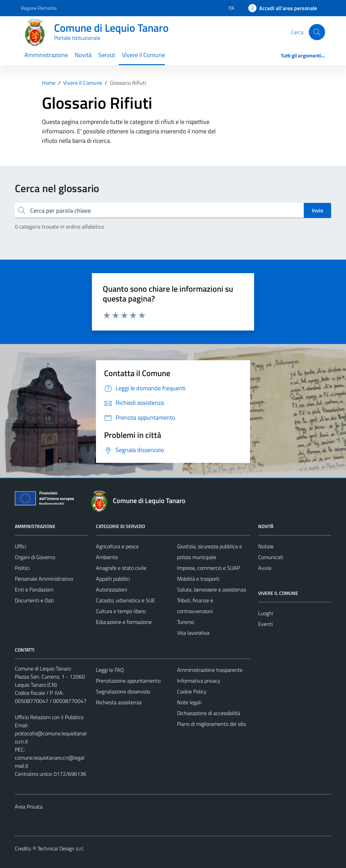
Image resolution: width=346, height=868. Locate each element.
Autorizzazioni (112, 589)
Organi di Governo (35, 557)
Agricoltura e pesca (117, 546)
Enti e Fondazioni (34, 589)
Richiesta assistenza (119, 702)
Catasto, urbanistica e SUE (126, 600)
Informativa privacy (199, 681)
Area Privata (29, 807)
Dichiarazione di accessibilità (208, 713)
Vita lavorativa (193, 633)
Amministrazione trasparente (210, 670)
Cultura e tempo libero (121, 611)
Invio (317, 210)
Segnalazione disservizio (123, 691)
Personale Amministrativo (44, 579)
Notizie (266, 546)
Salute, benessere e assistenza (212, 589)
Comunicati (271, 557)
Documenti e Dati (34, 600)
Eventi (265, 624)
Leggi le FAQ (110, 670)
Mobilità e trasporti (198, 579)
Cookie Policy (192, 691)
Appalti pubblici (113, 579)
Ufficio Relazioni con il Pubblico (49, 717)
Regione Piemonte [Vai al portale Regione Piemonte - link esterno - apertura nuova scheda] (39, 8)
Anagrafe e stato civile (121, 568)
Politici (22, 568)
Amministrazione (46, 55)
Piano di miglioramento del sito (212, 724)
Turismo (186, 622)
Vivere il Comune (143, 55)
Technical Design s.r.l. (61, 848)
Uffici (20, 546)
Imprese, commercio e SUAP (208, 568)
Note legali (189, 702)
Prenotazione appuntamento (128, 681)
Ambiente (107, 557)
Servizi (107, 55)
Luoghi (266, 613)
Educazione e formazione (124, 622)
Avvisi (265, 568)
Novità (83, 55)
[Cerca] (317, 32)
